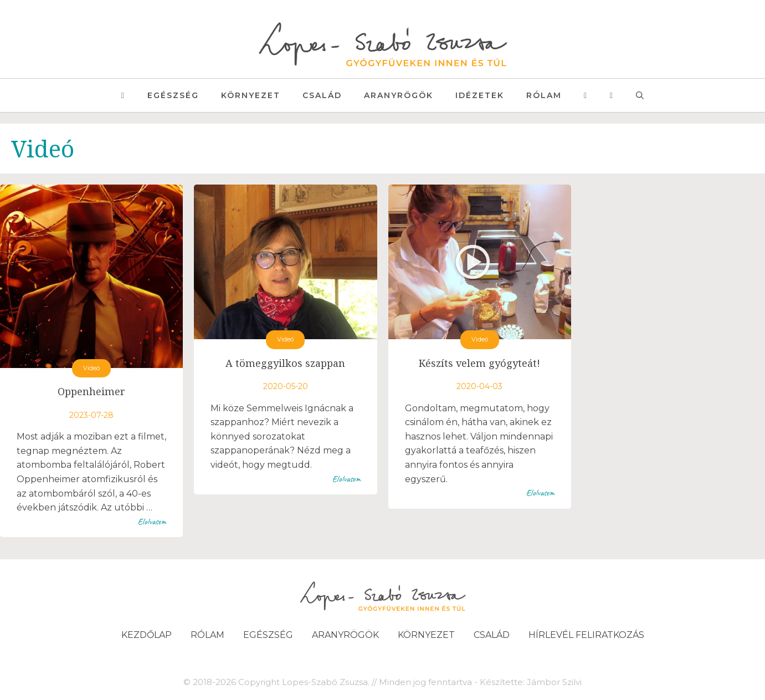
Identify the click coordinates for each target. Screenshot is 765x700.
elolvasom (152, 522)
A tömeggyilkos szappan (285, 363)
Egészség (173, 95)
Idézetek (480, 95)
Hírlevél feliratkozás (586, 635)
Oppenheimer (91, 391)
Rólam (544, 95)
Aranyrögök (399, 95)
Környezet (251, 95)
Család (322, 95)
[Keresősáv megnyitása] (640, 95)
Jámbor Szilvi (554, 682)
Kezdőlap (147, 635)
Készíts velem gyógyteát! (479, 363)
